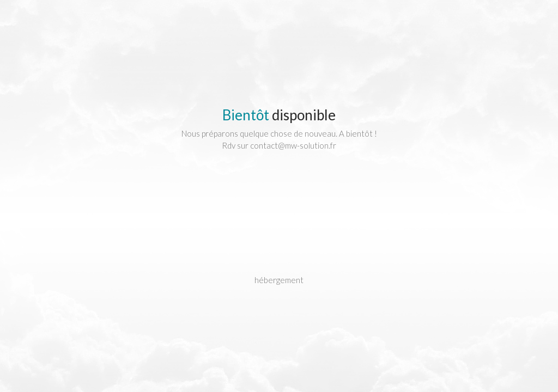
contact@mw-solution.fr (293, 145)
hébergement (279, 280)
